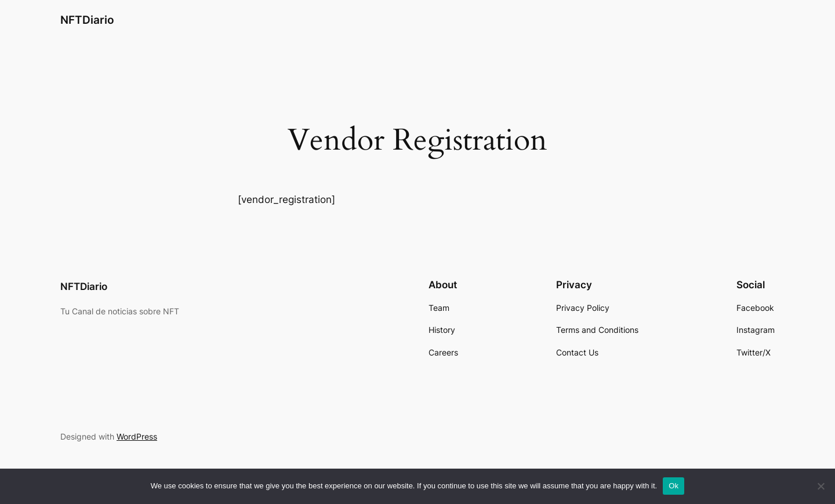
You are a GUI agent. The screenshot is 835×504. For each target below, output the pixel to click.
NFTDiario (87, 20)
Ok (674, 486)
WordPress (137, 436)
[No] (821, 486)
